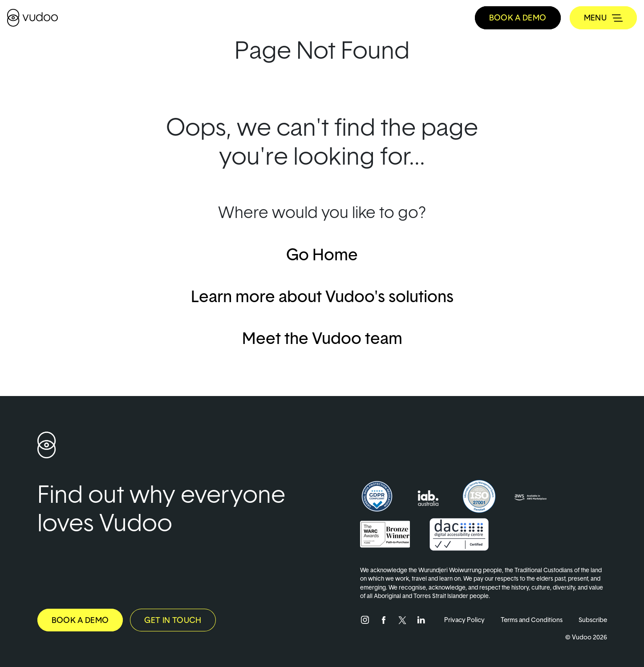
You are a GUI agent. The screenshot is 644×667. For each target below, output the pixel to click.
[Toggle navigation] (603, 18)
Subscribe (593, 620)
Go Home (322, 254)
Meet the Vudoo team (322, 338)
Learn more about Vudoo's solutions (322, 296)
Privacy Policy (464, 620)
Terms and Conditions (532, 620)
